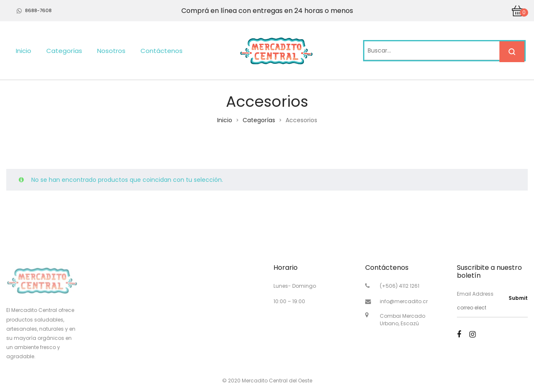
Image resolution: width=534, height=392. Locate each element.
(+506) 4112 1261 (400, 286)
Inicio (24, 51)
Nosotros (111, 51)
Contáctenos (162, 51)
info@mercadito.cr (404, 301)
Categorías (64, 51)
